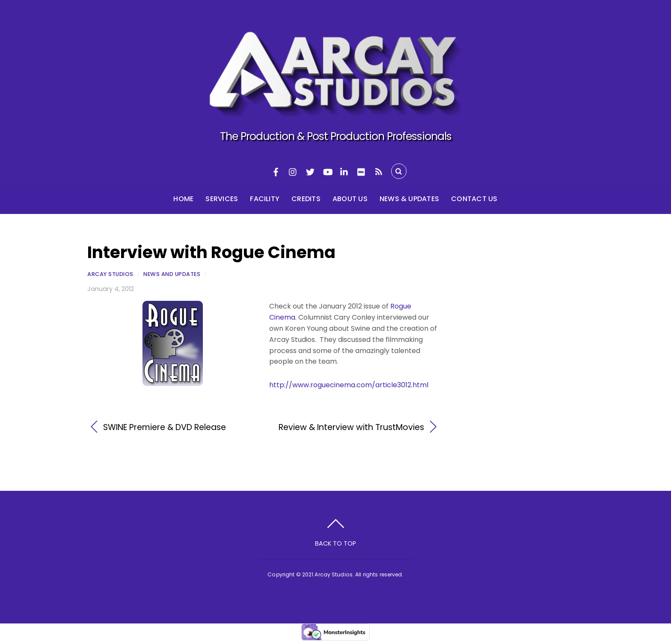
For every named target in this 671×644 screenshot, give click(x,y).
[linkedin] (344, 171)
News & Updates (409, 199)
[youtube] (327, 171)
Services (222, 199)
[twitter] (310, 171)
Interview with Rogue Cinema (211, 252)
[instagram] (293, 171)
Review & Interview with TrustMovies (349, 427)
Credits (306, 199)
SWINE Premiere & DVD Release (165, 427)
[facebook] (276, 171)
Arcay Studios (110, 274)
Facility (265, 199)
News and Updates (172, 274)
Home (183, 199)
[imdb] (362, 171)
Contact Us (474, 199)
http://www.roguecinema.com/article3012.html (349, 385)
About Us (350, 199)
